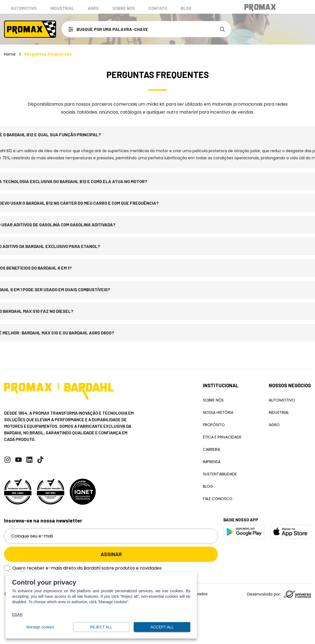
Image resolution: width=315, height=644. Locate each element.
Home (10, 54)
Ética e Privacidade (222, 437)
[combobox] (139, 29)
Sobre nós (124, 8)
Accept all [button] (162, 627)
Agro (93, 8)
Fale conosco (218, 499)
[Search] (223, 29)
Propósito (214, 425)
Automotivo (24, 8)
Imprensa (212, 462)
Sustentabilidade (220, 474)
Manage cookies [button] (40, 627)
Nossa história (218, 412)
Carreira (212, 449)
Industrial (62, 8)
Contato (158, 8)
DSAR (17, 614)
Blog (186, 8)
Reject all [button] (101, 627)
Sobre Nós (213, 400)
